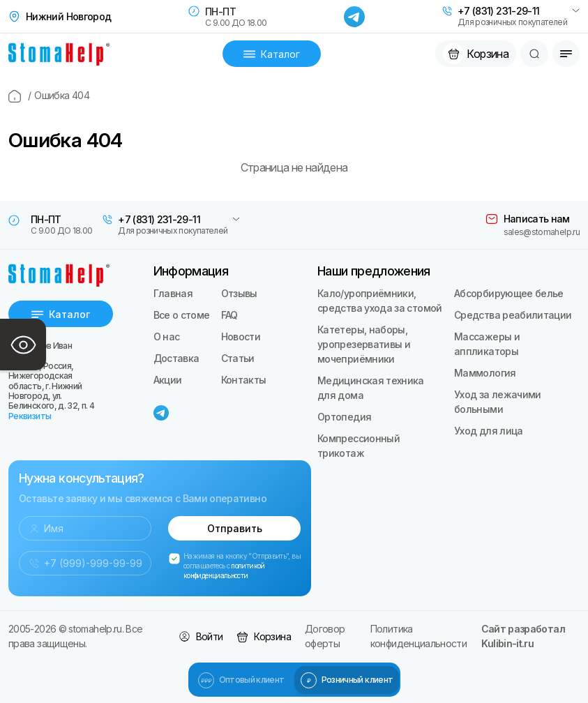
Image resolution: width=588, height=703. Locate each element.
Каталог (272, 54)
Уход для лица (489, 431)
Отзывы (239, 293)
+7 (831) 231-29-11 (498, 11)
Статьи (238, 358)
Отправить (235, 528)
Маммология (485, 373)
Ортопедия (344, 417)
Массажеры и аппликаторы (487, 344)
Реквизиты (30, 416)
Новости (241, 337)
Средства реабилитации (513, 315)
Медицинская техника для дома (371, 388)
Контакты (244, 380)
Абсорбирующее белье (509, 293)
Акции (168, 380)
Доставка (176, 358)
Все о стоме (182, 315)
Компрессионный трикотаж (359, 446)
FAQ (229, 315)
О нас (167, 337)
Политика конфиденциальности (419, 636)
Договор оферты (325, 636)
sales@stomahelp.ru (542, 232)
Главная (173, 293)
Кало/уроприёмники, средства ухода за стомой (380, 301)
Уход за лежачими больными (498, 402)
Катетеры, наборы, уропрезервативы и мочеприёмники (364, 344)
